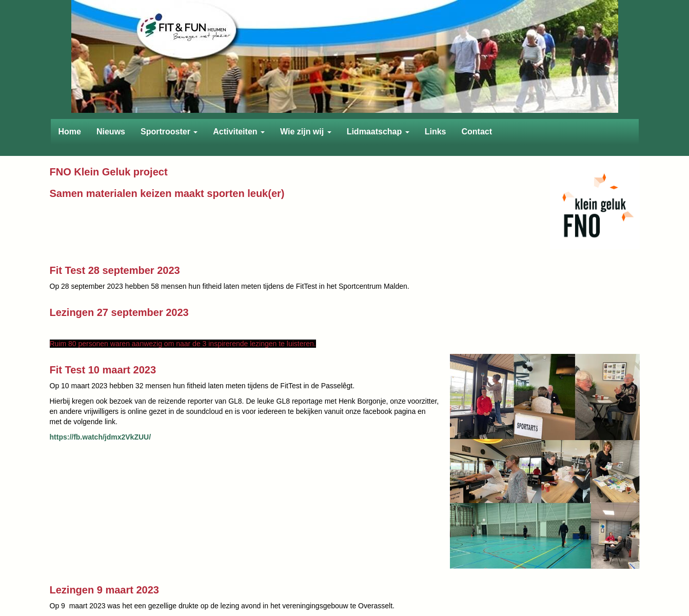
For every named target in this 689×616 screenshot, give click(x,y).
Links (436, 132)
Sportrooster (169, 132)
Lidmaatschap (378, 132)
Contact (477, 132)
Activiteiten (239, 132)
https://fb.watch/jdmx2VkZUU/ (101, 437)
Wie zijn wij (306, 132)
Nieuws (111, 132)
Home (70, 132)
